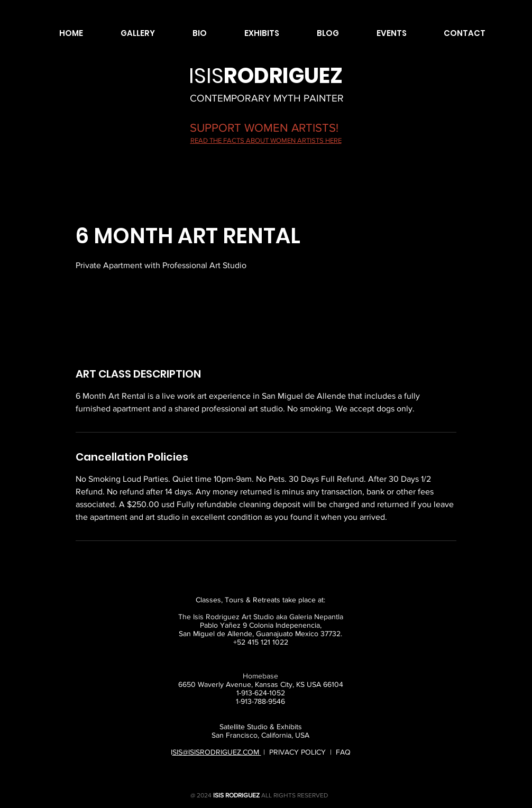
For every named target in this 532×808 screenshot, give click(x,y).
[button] (127, 33)
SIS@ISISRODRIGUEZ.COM (217, 752)
